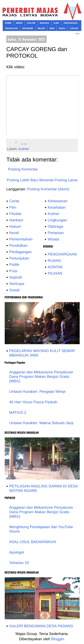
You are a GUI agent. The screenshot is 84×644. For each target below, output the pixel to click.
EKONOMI (28, 28)
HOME (8, 23)
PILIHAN (55, 273)
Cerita (14, 201)
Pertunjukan (19, 258)
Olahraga (55, 226)
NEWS (19, 23)
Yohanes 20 (19, 563)
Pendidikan (19, 245)
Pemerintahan (21, 239)
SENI (52, 28)
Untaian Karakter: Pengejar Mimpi (37, 391)
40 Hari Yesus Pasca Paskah (33, 402)
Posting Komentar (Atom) (48, 189)
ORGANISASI (71, 23)
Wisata (53, 239)
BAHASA (44, 23)
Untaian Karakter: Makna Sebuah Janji (41, 423)
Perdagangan (20, 252)
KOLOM (31, 23)
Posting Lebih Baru (22, 180)
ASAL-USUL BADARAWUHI (33, 542)
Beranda (46, 180)
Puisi (13, 271)
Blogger (58, 639)
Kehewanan (58, 201)
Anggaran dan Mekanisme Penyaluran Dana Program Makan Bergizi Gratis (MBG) (41, 377)
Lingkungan (57, 220)
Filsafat (15, 214)
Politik (14, 264)
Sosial (14, 290)
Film (13, 207)
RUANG (54, 261)
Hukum (15, 226)
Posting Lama (66, 180)
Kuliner (24, 149)
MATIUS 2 (18, 412)
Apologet (17, 552)
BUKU (62, 28)
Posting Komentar (23, 169)
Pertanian (56, 233)
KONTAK (55, 267)
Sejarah (16, 277)
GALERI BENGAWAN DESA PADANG (41, 626)
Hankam (16, 220)
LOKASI (74, 28)
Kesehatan (57, 207)
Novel (14, 233)
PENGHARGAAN (62, 254)
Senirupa (17, 284)
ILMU (56, 23)
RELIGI (41, 28)
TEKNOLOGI (11, 28)
